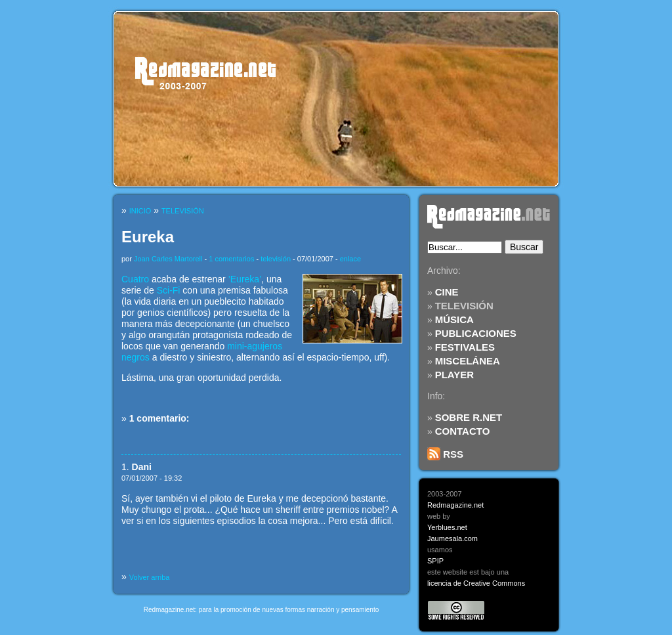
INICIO (140, 211)
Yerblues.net (447, 527)
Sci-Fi (169, 290)
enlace (350, 259)
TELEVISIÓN (464, 306)
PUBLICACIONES (476, 333)
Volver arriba (150, 577)
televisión (276, 259)
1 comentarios (231, 259)
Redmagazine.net (455, 505)
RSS (445, 454)
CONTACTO (463, 431)
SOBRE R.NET (469, 417)
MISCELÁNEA (468, 361)
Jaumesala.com (452, 538)
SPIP (435, 561)
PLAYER (454, 375)
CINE (447, 292)
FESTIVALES (465, 347)
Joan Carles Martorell (168, 259)
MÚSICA (454, 319)
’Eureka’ (245, 279)
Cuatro (135, 279)
